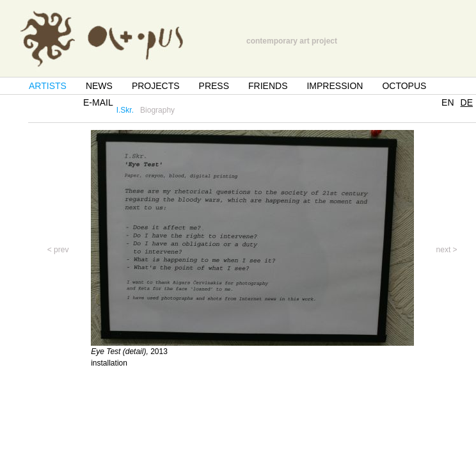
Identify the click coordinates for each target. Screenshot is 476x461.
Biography (157, 110)
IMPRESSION (335, 86)
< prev (58, 250)
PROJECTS (156, 86)
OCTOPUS (404, 86)
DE (467, 102)
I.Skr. (125, 110)
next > (447, 250)
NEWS (99, 86)
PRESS (214, 86)
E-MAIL (98, 102)
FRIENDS (268, 86)
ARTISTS (48, 86)
